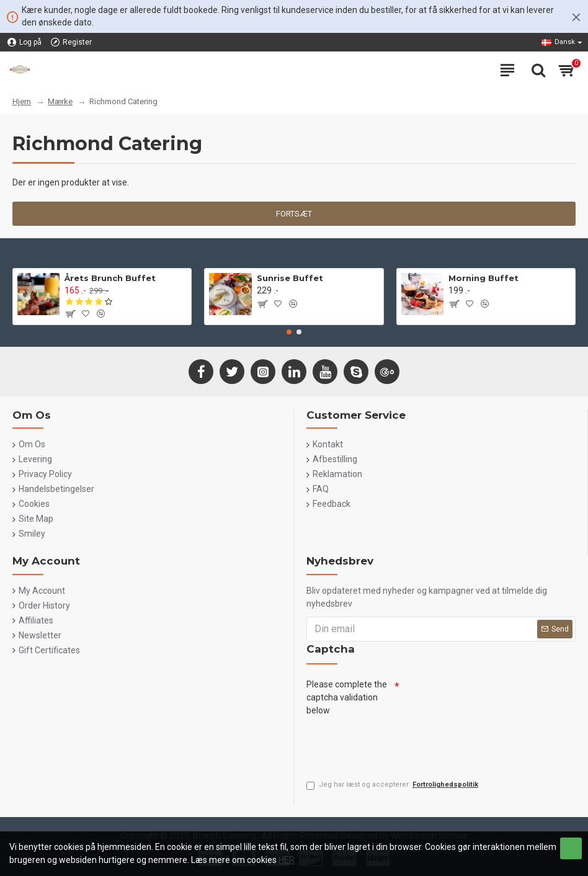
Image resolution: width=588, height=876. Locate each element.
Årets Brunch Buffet (110, 278)
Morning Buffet (483, 278)
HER (287, 860)
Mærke (60, 101)
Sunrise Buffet (290, 278)
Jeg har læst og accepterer (393, 785)
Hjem (22, 101)
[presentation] (401, 744)
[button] (289, 332)
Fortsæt (294, 214)
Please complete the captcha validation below (347, 697)
